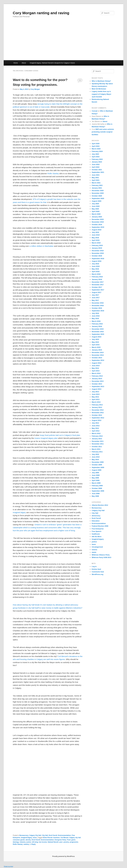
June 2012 (96, 426)
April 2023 (96, 157)
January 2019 (97, 248)
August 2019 (97, 230)
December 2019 (98, 219)
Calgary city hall (75, 838)
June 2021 (96, 175)
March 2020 (96, 214)
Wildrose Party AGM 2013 (102, 557)
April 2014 (96, 371)
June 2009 (96, 475)
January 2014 (97, 379)
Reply (33, 844)
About (24, 63)
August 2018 (97, 261)
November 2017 (98, 285)
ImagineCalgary (19, 512)
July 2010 (95, 454)
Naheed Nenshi (53, 842)
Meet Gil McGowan (99, 89)
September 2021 (98, 172)
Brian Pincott (48, 838)
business (57, 838)
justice (29, 842)
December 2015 (98, 329)
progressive (74, 842)
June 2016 (96, 316)
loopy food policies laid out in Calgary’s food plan (60, 435)
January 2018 (97, 279)
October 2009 (97, 465)
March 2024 (96, 149)
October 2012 (97, 415)
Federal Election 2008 (100, 526)
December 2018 (98, 251)
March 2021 (96, 183)
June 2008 (96, 494)
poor (61, 842)
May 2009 (95, 478)
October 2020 (97, 196)
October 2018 (97, 256)
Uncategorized (97, 547)
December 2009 (98, 462)
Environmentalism (64, 835)
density (28, 840)
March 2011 (96, 449)
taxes (35, 838)
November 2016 (98, 306)
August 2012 (97, 420)
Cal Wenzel (64, 838)
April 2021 (96, 180)
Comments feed (98, 572)
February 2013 (97, 405)
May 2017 (95, 300)
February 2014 (97, 376)
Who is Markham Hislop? (101, 81)
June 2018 (96, 266)
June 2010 (96, 457)
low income (43, 842)
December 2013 (98, 381)
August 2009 (97, 470)
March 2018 (96, 274)
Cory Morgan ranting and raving (41, 13)
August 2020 (97, 201)
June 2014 (96, 366)
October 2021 (97, 170)
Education (96, 521)
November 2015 (98, 332)
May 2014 (95, 368)
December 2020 (98, 191)
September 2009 (98, 467)
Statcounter (8, 866)
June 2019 (96, 235)
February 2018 (97, 277)
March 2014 (96, 373)
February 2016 (97, 324)
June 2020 (96, 206)
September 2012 (98, 418)
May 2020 (95, 209)
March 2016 (96, 321)
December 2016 (98, 303)
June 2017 (96, 298)
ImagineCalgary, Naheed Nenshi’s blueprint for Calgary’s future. (52, 63)
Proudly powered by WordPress (63, 856)
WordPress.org (98, 574)
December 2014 (98, 352)
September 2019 (98, 227)
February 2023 (97, 159)
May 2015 (95, 342)
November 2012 (98, 413)
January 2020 (97, 217)
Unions (95, 550)
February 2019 (97, 245)
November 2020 (98, 193)
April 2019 (96, 240)
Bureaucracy (24, 835)
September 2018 (98, 259)
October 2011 (97, 447)
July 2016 (95, 313)
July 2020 (95, 204)
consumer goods (19, 840)
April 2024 (96, 146)
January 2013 (97, 407)
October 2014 (97, 358)
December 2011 (98, 441)
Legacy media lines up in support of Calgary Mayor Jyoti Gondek (102, 94)
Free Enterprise (98, 529)
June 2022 (96, 164)
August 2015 (97, 337)
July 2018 (95, 264)
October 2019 (97, 225)
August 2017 (97, 292)
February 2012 (97, 436)
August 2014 (97, 363)
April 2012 (96, 431)
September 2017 (98, 290)
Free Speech (97, 531)
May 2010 (95, 460)
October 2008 (97, 488)
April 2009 (96, 480)
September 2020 (98, 198)
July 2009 (95, 473)
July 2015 (95, 339)
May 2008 (95, 496)
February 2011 (97, 452)
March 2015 (96, 347)
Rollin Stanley (53, 173)
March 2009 (96, 483)
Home (16, 63)
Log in (94, 566)
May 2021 (95, 178)
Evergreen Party (60, 840)
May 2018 (95, 269)
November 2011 (98, 444)
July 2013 (95, 392)
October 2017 (97, 287)
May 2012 (95, 428)
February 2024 (97, 151)
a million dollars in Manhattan (41, 246)
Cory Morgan (35, 89)
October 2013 (97, 384)
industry (23, 842)
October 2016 (97, 308)
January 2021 (97, 188)
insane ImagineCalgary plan (46, 438)
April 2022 (96, 167)
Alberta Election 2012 (100, 505)
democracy (96, 516)
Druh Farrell (53, 835)
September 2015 (98, 334)
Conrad (95, 111)
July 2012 (95, 423)
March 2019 (96, 243)
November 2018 (98, 253)
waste (94, 552)
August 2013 (97, 389)
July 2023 (95, 154)
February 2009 (97, 486)
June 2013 (96, 394)
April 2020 (96, 211)
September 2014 (98, 360)
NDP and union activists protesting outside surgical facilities (103, 132)
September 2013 (98, 386)
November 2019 (98, 222)
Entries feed (96, 569)
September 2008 (98, 491)
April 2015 (96, 345)
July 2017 (95, 295)
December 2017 (98, 282)
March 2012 (96, 433)
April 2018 (96, 272)
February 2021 (97, 185)
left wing (35, 842)
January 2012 (97, 439)
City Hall (45, 835)
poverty (66, 842)
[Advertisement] (63, 42)
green (73, 840)
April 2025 (96, 144)
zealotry (26, 844)
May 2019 (95, 238)
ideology (16, 842)
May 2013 (95, 397)
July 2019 (95, 232)
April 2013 (96, 399)
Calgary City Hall (35, 835)
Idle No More (97, 537)
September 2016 (98, 311)
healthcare (96, 534)
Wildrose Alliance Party (101, 555)
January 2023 (97, 162)
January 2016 (97, 326)
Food (69, 840)
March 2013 (96, 402)
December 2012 (98, 410)
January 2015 (97, 350)
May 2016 (95, 318)
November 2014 (98, 355)
